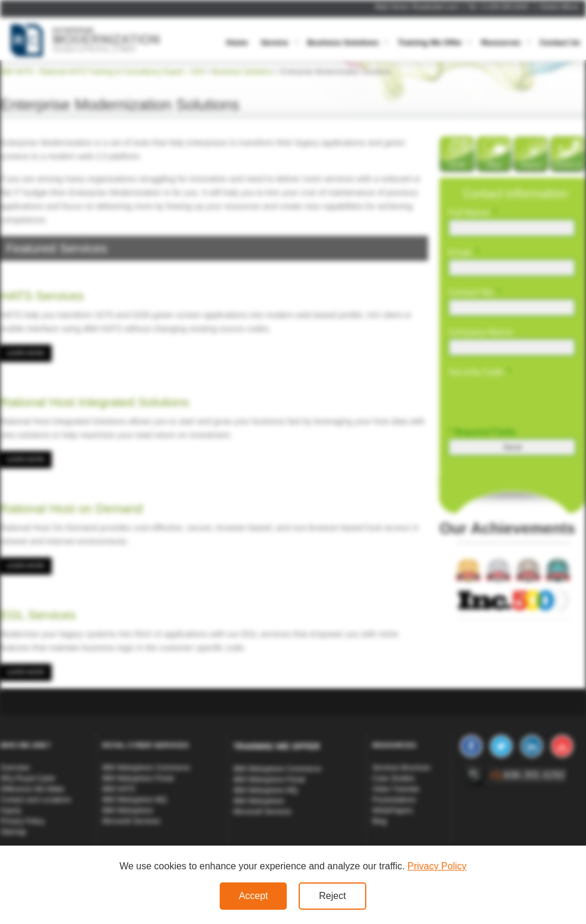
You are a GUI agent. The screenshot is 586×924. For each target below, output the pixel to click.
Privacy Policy (437, 866)
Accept (253, 896)
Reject (332, 896)
